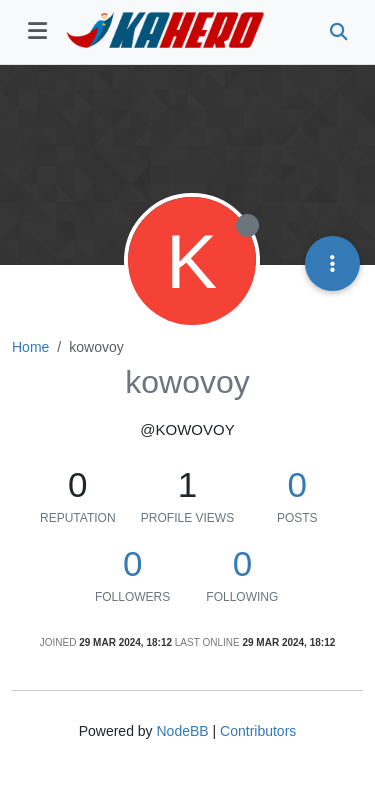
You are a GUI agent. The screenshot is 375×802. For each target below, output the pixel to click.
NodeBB (182, 731)
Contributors (258, 731)
